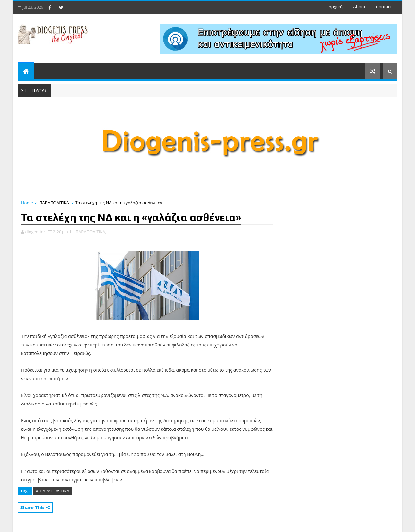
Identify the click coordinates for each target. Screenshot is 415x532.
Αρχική (336, 7)
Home (27, 203)
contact (384, 7)
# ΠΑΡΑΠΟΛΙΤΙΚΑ (53, 491)
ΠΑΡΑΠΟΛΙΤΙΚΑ (54, 203)
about (359, 7)
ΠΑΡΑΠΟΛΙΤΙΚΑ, (91, 232)
